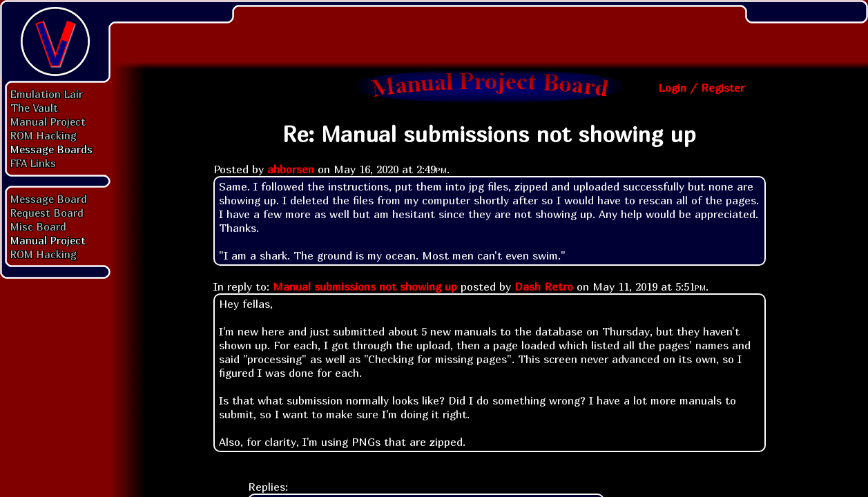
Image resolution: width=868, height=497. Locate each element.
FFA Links (33, 163)
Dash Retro (544, 286)
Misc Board (38, 226)
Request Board (47, 213)
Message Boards (51, 149)
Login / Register (701, 88)
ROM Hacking (44, 135)
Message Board (49, 199)
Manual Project (48, 121)
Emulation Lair (47, 94)
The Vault (34, 108)
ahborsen (291, 169)
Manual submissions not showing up (365, 286)
